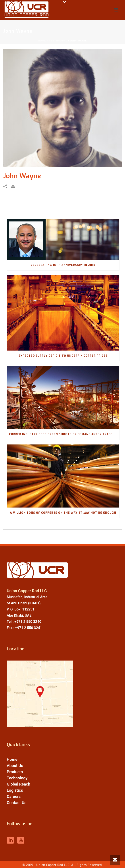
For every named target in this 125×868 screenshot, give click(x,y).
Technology (17, 778)
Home (42, 41)
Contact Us (17, 803)
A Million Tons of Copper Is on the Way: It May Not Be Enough (63, 513)
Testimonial (58, 41)
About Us (15, 766)
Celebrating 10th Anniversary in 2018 (63, 265)
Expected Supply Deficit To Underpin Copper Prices (63, 356)
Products (15, 772)
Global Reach (19, 784)
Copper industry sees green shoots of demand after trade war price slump (64, 434)
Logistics (15, 790)
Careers (14, 796)
